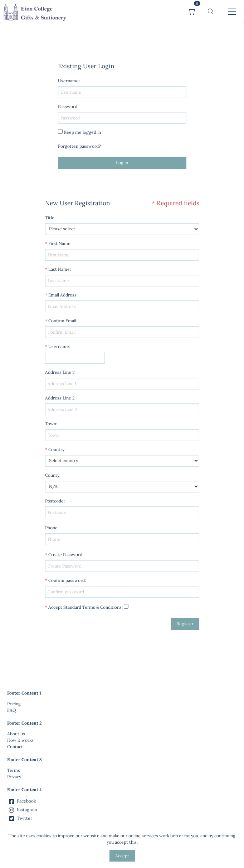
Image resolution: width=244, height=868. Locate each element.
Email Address (62, 295)
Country (56, 449)
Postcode (54, 501)
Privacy (14, 777)
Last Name (59, 269)
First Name (59, 243)
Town (51, 424)
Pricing (14, 704)
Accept (122, 856)
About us (16, 734)
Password (68, 106)
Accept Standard (65, 607)
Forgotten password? (79, 146)
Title (50, 218)
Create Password (65, 555)
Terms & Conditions (102, 607)
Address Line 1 (59, 372)
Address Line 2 (60, 398)
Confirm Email (62, 321)
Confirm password (67, 580)
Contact (15, 747)
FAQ (12, 710)
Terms (14, 770)
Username (59, 346)
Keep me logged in (82, 132)
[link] (35, 12)
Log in (122, 163)
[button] (211, 12)
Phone (51, 528)
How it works (20, 740)
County (52, 475)
